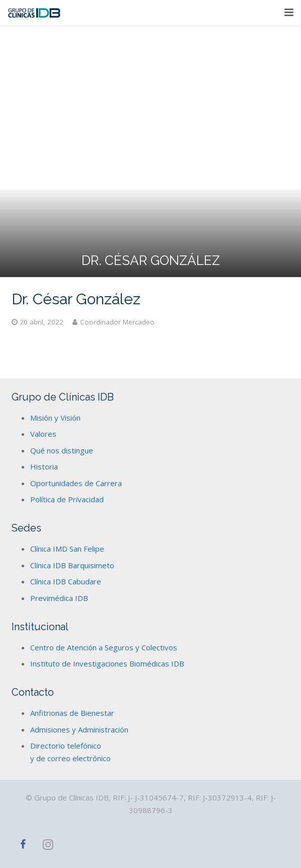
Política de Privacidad (67, 499)
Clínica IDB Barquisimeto (72, 565)
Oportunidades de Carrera (76, 483)
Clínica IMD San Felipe (67, 549)
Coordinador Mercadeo (117, 322)
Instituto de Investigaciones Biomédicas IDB (107, 663)
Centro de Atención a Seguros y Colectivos (104, 647)
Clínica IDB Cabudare (66, 581)
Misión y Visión (55, 418)
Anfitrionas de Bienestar (72, 713)
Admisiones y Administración (79, 729)
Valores (43, 434)
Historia (44, 466)
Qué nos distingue (62, 450)
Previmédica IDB (59, 598)
